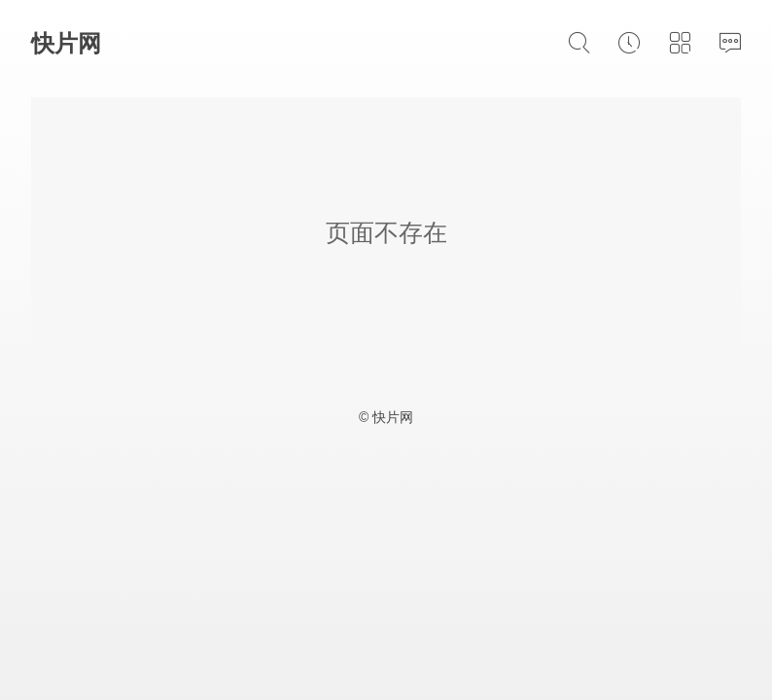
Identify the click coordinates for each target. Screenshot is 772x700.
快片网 (66, 43)
